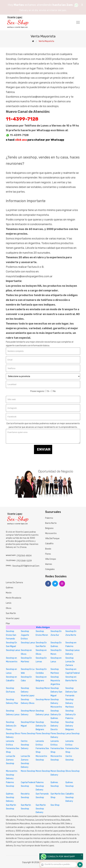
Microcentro (51, 533)
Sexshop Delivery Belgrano (70, 726)
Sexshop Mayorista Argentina (55, 681)
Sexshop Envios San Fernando (11, 635)
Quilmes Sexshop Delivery (10, 797)
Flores (48, 554)
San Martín (11, 613)
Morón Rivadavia (13, 598)
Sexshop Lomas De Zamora (70, 662)
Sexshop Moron (43, 688)
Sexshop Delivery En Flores (11, 726)
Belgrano (49, 528)
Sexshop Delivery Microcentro (56, 703)
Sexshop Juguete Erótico (25, 635)
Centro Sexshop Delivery (25, 745)
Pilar (8, 624)
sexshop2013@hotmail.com (26, 566)
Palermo (49, 518)
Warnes (49, 564)
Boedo (48, 549)
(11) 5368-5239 (24, 561)
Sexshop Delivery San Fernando (71, 692)
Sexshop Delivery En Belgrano (41, 726)
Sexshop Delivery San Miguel (56, 692)
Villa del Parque (52, 538)
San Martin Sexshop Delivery (41, 809)
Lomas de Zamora (14, 583)
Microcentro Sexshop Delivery (12, 775)
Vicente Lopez (13, 618)
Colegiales (50, 569)
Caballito (49, 544)
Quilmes (10, 588)
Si (47, 391)
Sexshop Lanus (28, 643)
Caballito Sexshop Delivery (70, 797)
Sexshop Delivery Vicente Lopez (28, 692)
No (53, 391)
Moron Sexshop (28, 771)
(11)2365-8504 (24, 556)
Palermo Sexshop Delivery (40, 786)
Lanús (9, 603)
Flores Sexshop (28, 734)
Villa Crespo (51, 559)
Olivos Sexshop (73, 771)
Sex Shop (55, 805)
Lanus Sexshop (73, 734)
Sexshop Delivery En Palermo (71, 714)
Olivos (9, 608)
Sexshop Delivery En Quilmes (56, 714)
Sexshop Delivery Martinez (70, 703)
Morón (9, 593)
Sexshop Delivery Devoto (55, 726)
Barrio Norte (51, 523)
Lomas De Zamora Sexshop (11, 760)
